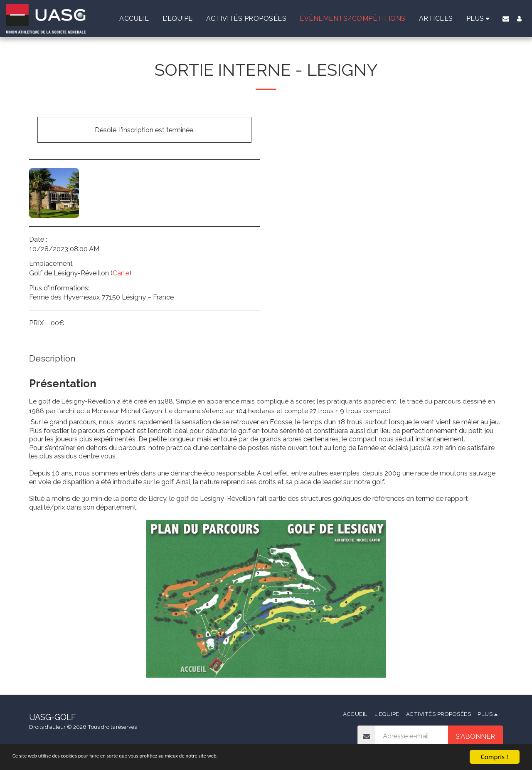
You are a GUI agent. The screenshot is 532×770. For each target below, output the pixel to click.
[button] (506, 19)
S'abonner (475, 736)
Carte (121, 273)
